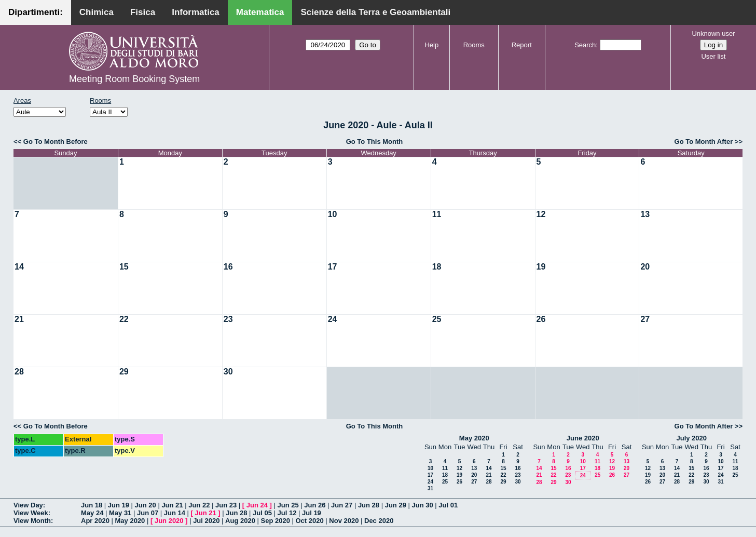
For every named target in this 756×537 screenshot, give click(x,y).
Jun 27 (342, 505)
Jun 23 (226, 505)
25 (437, 319)
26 (541, 319)
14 (19, 267)
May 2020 (474, 438)
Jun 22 (199, 505)
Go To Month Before (56, 142)
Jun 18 (92, 505)
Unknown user (713, 33)
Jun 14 (175, 513)
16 (228, 267)
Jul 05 (262, 513)
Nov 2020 (344, 521)
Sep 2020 (276, 521)
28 (19, 372)
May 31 (120, 513)
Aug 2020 (240, 521)
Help (431, 45)
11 (437, 214)
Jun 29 (396, 505)
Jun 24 (257, 505)
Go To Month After (704, 142)
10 (333, 214)
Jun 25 (288, 505)
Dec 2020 (379, 521)
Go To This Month (375, 142)
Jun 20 (146, 505)
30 (228, 372)
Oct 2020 (309, 521)
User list (713, 56)
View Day (28, 505)
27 (645, 319)
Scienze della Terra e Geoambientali (375, 12)
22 (124, 319)
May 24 (92, 513)
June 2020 (583, 438)
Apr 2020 (95, 521)
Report (522, 45)
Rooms (474, 45)
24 (333, 319)
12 (541, 214)
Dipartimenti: (36, 12)
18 (437, 267)
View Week (31, 513)
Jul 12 (287, 513)
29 (124, 372)
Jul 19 (312, 513)
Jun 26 (315, 505)
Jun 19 (119, 505)
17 (333, 267)
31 (430, 488)
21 (19, 319)
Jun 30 (422, 505)
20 (645, 267)
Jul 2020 (206, 521)
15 (124, 267)
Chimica (97, 12)
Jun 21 (172, 505)
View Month (32, 521)
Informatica (196, 12)
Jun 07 (148, 513)
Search (585, 45)
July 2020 (691, 438)
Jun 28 (369, 505)
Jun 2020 (169, 521)
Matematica (260, 12)
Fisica (143, 12)
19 (541, 267)
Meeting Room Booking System (134, 79)
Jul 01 (448, 505)
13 (645, 214)
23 (228, 319)
